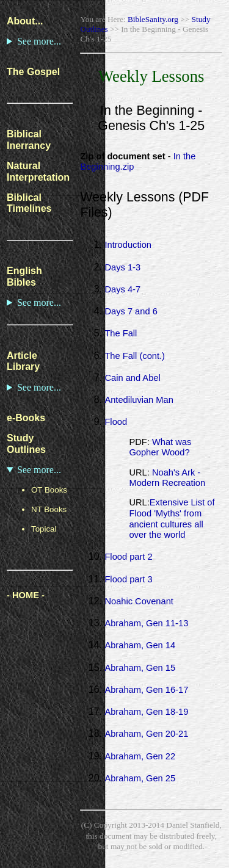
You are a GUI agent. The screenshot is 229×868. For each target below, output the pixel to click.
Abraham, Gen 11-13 (146, 623)
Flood (116, 422)
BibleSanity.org (153, 19)
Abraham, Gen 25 (140, 778)
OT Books (49, 490)
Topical (44, 529)
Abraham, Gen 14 (140, 645)
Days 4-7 (122, 289)
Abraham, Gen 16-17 (146, 690)
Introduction (128, 245)
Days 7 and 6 (131, 311)
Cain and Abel (132, 378)
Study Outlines (26, 444)
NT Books (49, 509)
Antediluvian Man (139, 400)
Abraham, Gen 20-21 (146, 734)
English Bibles (24, 277)
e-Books (26, 418)
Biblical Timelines (29, 203)
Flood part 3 (128, 579)
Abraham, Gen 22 (140, 756)
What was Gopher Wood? (160, 447)
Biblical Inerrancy (29, 140)
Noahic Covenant (139, 601)
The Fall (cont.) (135, 356)
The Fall (121, 333)
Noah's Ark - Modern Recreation (167, 478)
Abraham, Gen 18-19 (146, 712)
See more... (39, 41)
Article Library (23, 361)
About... (25, 21)
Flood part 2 (128, 557)
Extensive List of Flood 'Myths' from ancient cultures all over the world (172, 519)
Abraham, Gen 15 (140, 668)
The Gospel (33, 72)
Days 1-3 (122, 267)
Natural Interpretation (38, 172)
